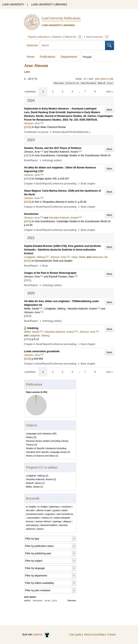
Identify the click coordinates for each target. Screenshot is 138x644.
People (87, 57)
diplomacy (54, 507)
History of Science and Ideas (40, 456)
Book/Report (31, 160)
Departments (69, 57)
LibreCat (42, 635)
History (29, 437)
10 (85, 79)
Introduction (31, 214)
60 (54, 434)
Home (31, 57)
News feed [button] (59, 83)
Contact (111, 635)
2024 (28, 127)
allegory (67, 521)
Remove (72, 600)
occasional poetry (35, 514)
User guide (75, 635)
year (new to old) (104, 79)
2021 (28, 261)
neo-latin (30, 510)
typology (57, 521)
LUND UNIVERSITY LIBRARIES (49, 5)
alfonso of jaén (44, 510)
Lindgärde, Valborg (35, 476)
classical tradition (49, 525)
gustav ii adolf (60, 510)
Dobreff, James (34, 483)
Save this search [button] (88, 83)
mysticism (66, 507)
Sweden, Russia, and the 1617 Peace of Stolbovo (53, 148)
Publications (48, 57)
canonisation (33, 518)
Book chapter (88, 184)
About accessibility (94, 635)
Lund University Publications (61, 18)
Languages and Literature (39, 434)
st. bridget (42, 507)
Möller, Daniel (33, 487)
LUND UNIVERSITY (13, 5)
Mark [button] (109, 110)
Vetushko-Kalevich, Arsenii (39, 479)
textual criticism (43, 521)
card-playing (32, 525)
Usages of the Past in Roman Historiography (50, 273)
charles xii (47, 518)
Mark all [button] (102, 83)
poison (40, 529)
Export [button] (110, 83)
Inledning (33, 328)
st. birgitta (31, 507)
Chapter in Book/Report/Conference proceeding (50, 184)
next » (109, 92)
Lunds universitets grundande (42, 351)
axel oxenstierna (65, 514)
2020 (28, 316)
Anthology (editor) (52, 160)
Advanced (32, 45)
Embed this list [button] (72, 83)
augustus (50, 514)
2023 (28, 155)
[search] (72, 45)
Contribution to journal (36, 132)
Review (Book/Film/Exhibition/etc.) (71, 132)
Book (45, 266)
